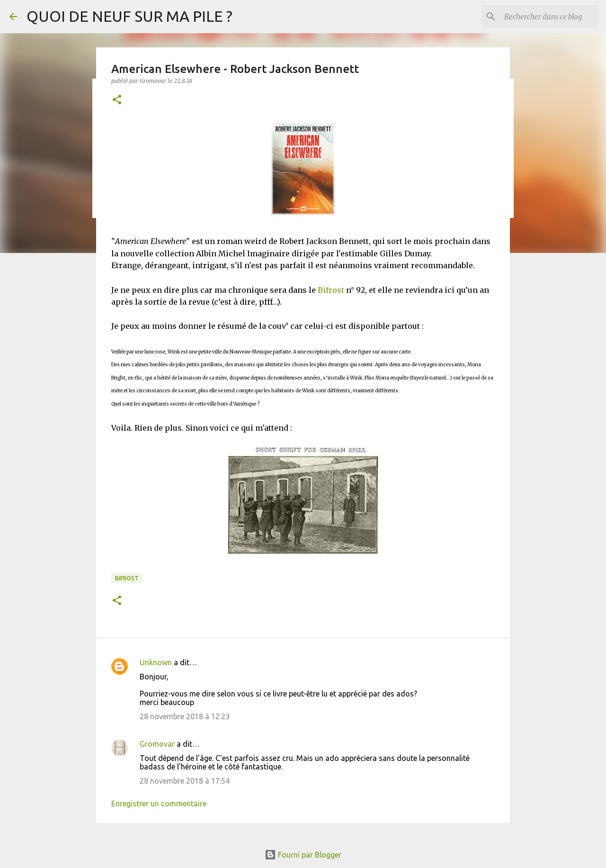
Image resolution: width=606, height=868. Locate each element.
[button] (117, 100)
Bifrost (331, 290)
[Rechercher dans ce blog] (549, 17)
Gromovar (157, 744)
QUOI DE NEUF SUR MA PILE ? (129, 16)
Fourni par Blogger (303, 855)
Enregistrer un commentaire (159, 804)
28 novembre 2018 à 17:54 (185, 781)
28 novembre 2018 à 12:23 (185, 716)
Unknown (156, 662)
